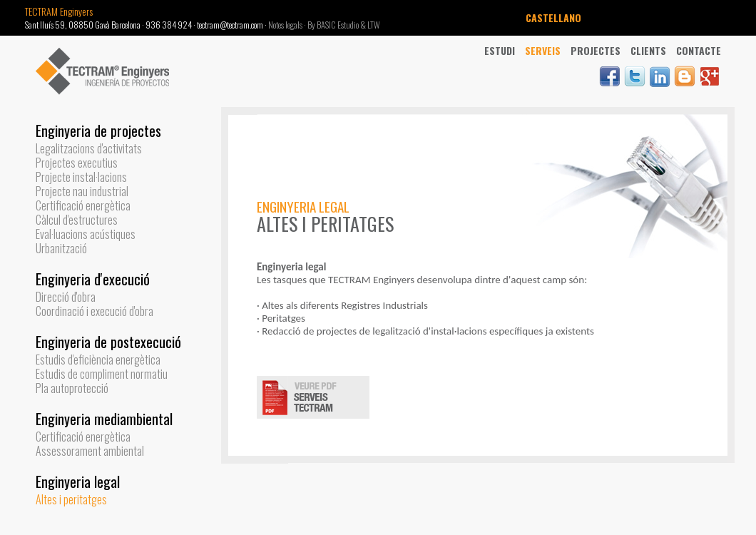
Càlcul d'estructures (77, 220)
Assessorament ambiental (90, 451)
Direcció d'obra (66, 297)
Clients (648, 50)
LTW (374, 25)
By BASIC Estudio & (337, 25)
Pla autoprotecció (72, 388)
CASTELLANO (553, 17)
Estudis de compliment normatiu (102, 374)
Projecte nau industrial (82, 191)
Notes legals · (288, 25)
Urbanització (61, 248)
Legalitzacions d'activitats (89, 148)
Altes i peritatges (71, 499)
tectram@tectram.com (230, 25)
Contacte (699, 50)
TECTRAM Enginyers (59, 11)
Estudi (500, 50)
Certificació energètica (83, 205)
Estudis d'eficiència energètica (98, 360)
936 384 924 (169, 25)
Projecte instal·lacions (81, 177)
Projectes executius (77, 163)
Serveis (543, 50)
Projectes (596, 50)
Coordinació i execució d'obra (94, 311)
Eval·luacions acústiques (86, 234)
